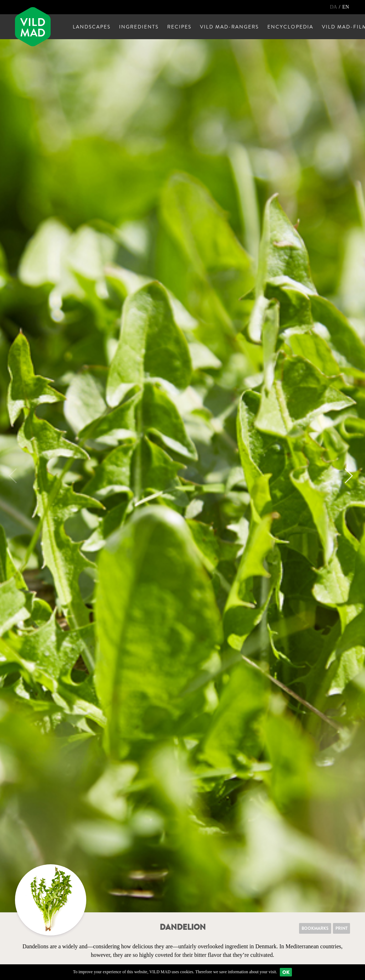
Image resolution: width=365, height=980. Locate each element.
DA (334, 7)
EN (346, 7)
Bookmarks (315, 928)
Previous (16, 476)
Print (341, 928)
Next (345, 476)
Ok (286, 972)
